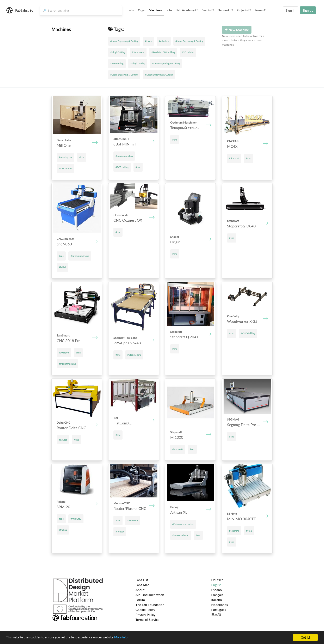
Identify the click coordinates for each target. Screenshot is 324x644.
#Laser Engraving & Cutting (124, 41)
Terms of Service (147, 619)
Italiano (217, 600)
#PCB (249, 531)
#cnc (82, 157)
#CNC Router (66, 168)
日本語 (216, 615)
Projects (244, 10)
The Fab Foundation (150, 605)
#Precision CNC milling (163, 52)
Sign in (290, 10)
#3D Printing (117, 63)
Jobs (169, 10)
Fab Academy (187, 10)
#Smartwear (138, 52)
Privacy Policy (146, 615)
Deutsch (217, 580)
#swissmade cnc (181, 535)
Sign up (308, 10)
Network (225, 10)
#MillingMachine (67, 364)
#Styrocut (234, 158)
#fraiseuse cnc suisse (183, 524)
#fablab (63, 267)
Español (217, 590)
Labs (131, 10)
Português (219, 610)
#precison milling (124, 156)
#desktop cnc (66, 157)
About (140, 590)
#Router (63, 440)
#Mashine (234, 531)
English (216, 585)
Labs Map (143, 585)
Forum (260, 10)
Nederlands (219, 605)
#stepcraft (178, 449)
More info (127, 638)
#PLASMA (133, 520)
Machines (155, 10)
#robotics (164, 41)
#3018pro (64, 353)
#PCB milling (122, 167)
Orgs (141, 10)
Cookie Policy (145, 610)
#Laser (148, 41)
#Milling (63, 530)
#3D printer (188, 52)
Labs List (142, 580)
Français (217, 595)
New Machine (237, 30)
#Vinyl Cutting (118, 52)
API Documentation (150, 595)
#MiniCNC (76, 519)
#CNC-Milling (134, 355)
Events (207, 10)
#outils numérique (80, 256)
